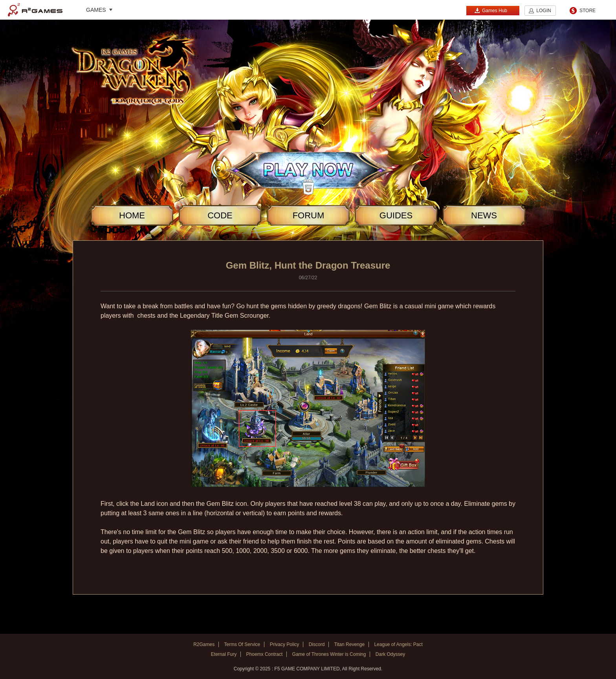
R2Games (35, 10)
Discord (317, 644)
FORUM (309, 215)
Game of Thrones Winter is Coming (329, 654)
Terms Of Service (242, 644)
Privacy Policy (285, 644)
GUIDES (396, 215)
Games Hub (491, 10)
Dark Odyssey (390, 654)
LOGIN (544, 11)
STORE (588, 11)
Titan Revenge (349, 644)
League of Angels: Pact (398, 644)
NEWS (484, 215)
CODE (220, 215)
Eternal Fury (224, 654)
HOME (132, 215)
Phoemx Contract (265, 654)
